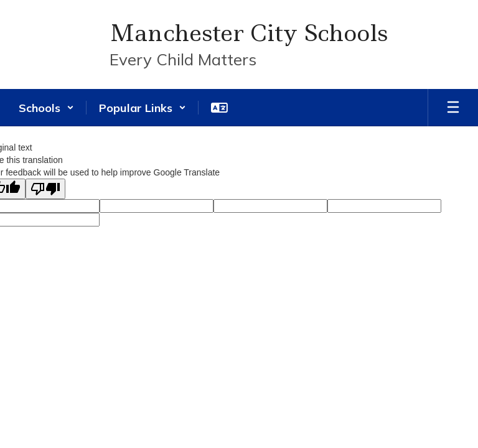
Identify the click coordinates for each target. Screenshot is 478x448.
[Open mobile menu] (453, 108)
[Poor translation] (45, 189)
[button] (46, 108)
